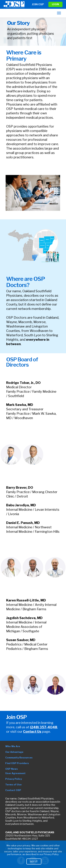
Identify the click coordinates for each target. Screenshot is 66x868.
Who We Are (13, 746)
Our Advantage (14, 752)
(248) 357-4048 (44, 727)
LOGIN (55, 4)
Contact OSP (13, 790)
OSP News (12, 769)
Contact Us (32, 732)
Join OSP (38, 4)
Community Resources (19, 758)
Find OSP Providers (17, 763)
